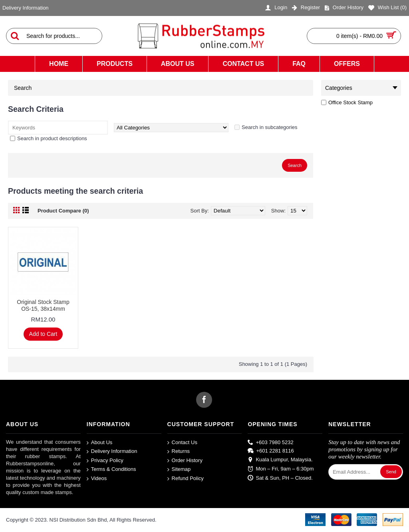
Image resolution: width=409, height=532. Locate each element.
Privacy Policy (105, 461)
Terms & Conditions (111, 469)
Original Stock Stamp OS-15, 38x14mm (43, 305)
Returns (179, 452)
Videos (97, 479)
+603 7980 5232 (270, 442)
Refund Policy (186, 479)
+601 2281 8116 (271, 451)
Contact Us (182, 442)
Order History (185, 461)
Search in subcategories (269, 127)
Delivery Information (112, 452)
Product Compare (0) (63, 211)
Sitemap (179, 469)
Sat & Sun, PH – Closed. (280, 478)
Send (391, 472)
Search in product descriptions (52, 138)
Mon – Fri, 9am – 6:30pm (281, 469)
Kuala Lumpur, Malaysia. (280, 460)
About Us (99, 442)
